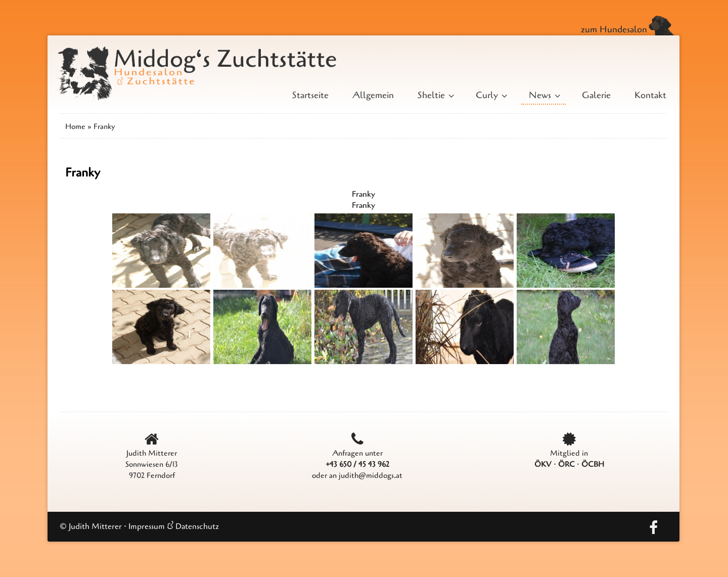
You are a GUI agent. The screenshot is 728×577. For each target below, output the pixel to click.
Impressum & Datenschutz (174, 526)
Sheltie (435, 95)
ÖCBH (593, 464)
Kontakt (650, 95)
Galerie (596, 95)
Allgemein (373, 95)
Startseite (310, 95)
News (543, 95)
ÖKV (543, 464)
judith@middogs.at (371, 475)
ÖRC (566, 464)
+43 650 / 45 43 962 (357, 464)
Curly (490, 95)
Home (75, 126)
